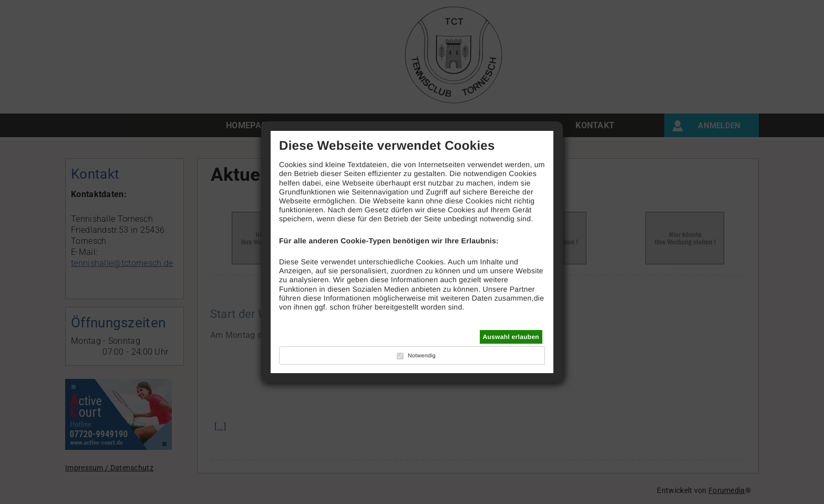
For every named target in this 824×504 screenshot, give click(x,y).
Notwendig (422, 356)
